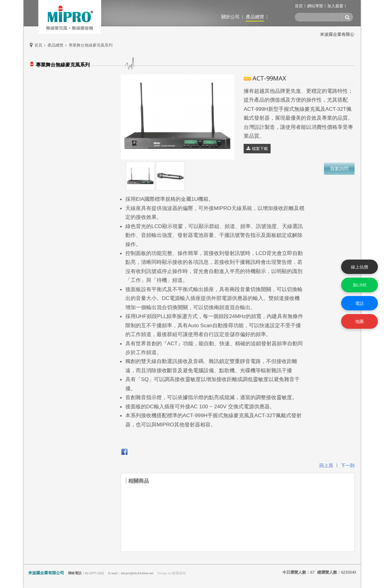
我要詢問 (339, 168)
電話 (359, 303)
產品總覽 (55, 45)
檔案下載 (260, 148)
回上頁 (326, 465)
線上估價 (359, 266)
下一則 (348, 465)
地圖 (359, 321)
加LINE (360, 285)
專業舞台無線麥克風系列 (91, 45)
